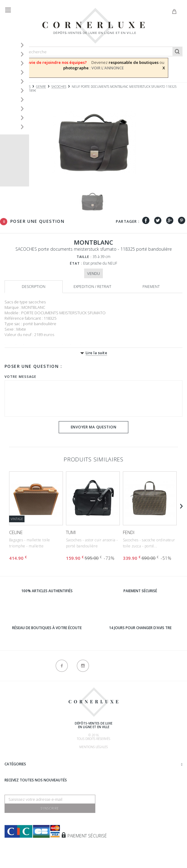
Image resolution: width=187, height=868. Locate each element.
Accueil (11, 87)
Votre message (20, 376)
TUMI (71, 532)
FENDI (129, 532)
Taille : (84, 257)
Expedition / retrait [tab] (92, 287)
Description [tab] (34, 287)
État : (76, 263)
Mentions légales (93, 747)
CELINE (16, 532)
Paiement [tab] (151, 287)
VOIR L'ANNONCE (108, 68)
